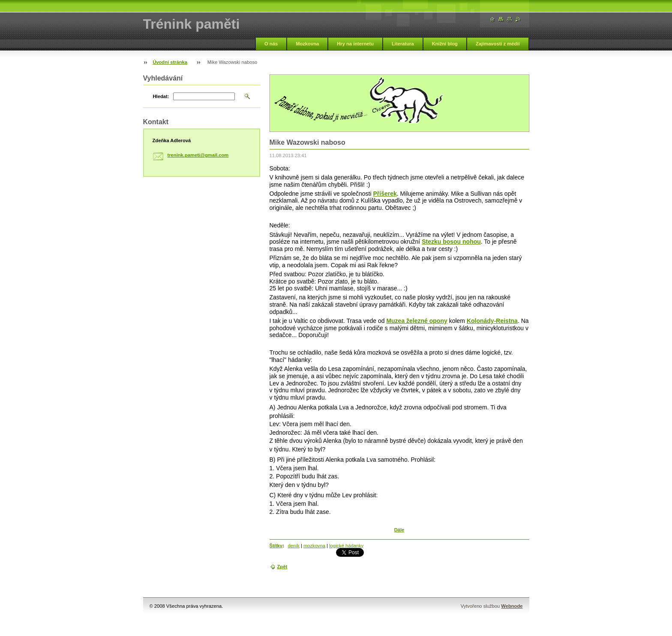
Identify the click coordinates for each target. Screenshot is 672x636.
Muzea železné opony (417, 321)
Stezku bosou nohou (451, 242)
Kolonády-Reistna (492, 321)
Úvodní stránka (170, 62)
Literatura (403, 44)
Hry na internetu (355, 44)
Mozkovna (307, 44)
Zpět (282, 567)
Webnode (512, 606)
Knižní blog (445, 44)
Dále (399, 530)
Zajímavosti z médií (498, 44)
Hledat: (161, 96)
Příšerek (385, 194)
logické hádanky (346, 546)
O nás (271, 44)
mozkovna (314, 546)
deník (293, 546)
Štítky (276, 546)
